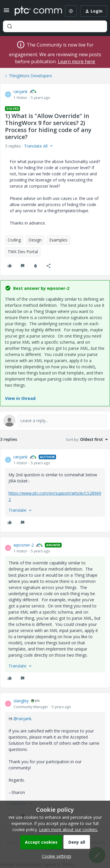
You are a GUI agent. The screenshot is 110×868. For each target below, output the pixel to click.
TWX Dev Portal (23, 252)
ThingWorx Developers (31, 76)
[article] (55, 491)
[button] (6, 12)
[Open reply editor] (55, 421)
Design (35, 240)
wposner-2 (24, 545)
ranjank (21, 91)
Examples (58, 240)
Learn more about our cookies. (68, 830)
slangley (21, 701)
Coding (14, 240)
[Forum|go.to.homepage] (34, 11)
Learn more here (76, 61)
